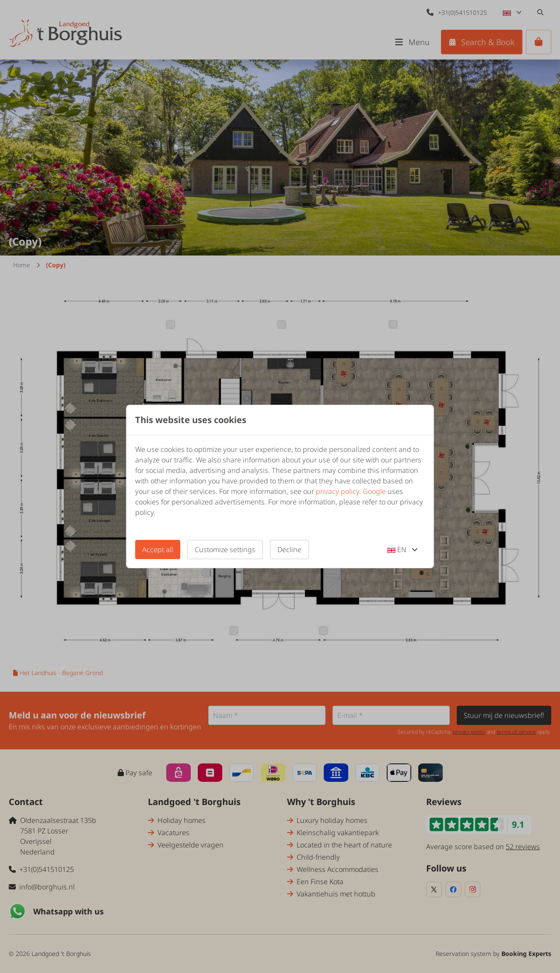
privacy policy (338, 491)
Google (374, 491)
